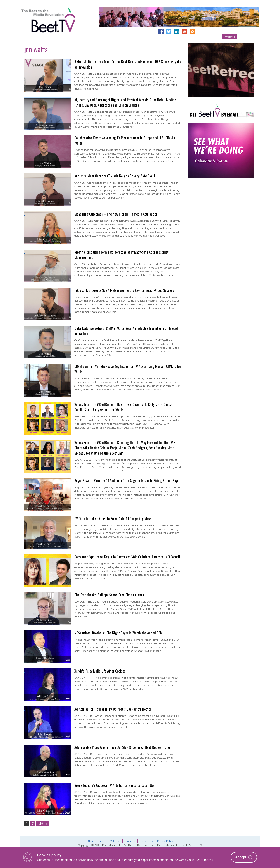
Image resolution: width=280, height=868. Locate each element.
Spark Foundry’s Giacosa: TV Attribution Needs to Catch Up (114, 785)
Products (130, 841)
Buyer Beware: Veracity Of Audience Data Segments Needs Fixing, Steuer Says (127, 481)
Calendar (115, 841)
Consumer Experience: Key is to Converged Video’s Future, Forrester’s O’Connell (127, 557)
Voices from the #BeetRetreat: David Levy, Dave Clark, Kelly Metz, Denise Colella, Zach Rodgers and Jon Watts (123, 407)
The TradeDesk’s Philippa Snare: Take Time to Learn (109, 595)
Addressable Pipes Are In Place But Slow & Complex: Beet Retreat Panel (122, 747)
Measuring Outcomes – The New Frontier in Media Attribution (116, 214)
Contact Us (146, 841)
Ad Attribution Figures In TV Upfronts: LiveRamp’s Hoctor (113, 709)
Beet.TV (60, 20)
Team (102, 841)
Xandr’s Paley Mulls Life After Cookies (100, 671)
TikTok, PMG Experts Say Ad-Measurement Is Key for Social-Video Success (124, 290)
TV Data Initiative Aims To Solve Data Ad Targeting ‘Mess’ (113, 519)
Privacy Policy (165, 841)
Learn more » (204, 860)
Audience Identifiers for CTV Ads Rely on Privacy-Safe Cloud (115, 176)
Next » (43, 823)
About (91, 841)
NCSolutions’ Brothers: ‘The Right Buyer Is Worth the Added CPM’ (119, 633)
